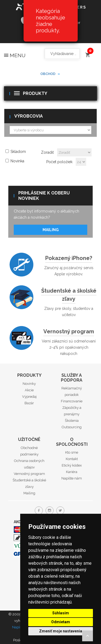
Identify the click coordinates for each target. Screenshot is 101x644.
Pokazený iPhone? (69, 258)
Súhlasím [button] (61, 613)
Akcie (29, 390)
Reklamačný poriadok (72, 391)
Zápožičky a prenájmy (72, 411)
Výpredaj (29, 397)
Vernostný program (69, 331)
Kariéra (72, 472)
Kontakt (72, 459)
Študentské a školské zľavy (69, 295)
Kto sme (72, 452)
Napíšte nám (72, 478)
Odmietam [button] (61, 622)
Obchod (48, 74)
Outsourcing (72, 427)
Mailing (51, 230)
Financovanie (72, 401)
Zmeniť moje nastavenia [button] (61, 631)
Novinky (29, 384)
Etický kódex (72, 465)
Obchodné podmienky (29, 451)
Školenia (72, 421)
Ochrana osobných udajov (29, 464)
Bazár (29, 403)
